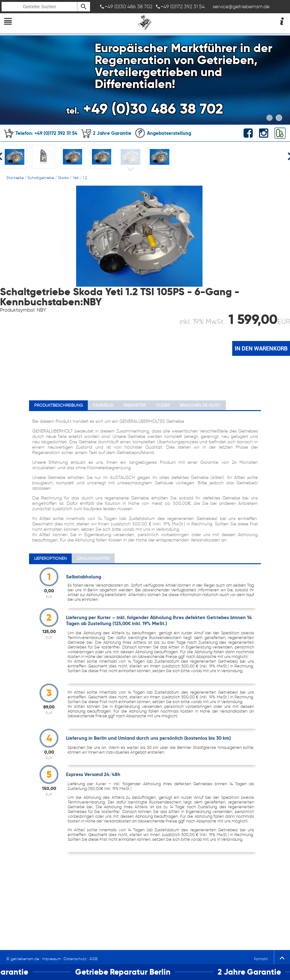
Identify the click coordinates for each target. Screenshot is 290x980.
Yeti (76, 178)
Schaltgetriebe (41, 178)
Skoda (63, 178)
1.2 (85, 178)
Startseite (15, 178)
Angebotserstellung (163, 133)
